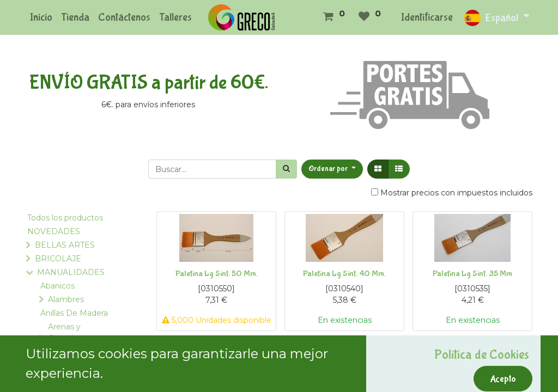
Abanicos (57, 286)
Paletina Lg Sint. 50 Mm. (217, 274)
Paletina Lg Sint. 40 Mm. (344, 274)
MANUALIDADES (71, 272)
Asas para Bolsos (72, 377)
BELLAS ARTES (65, 245)
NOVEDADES (54, 231)
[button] (332, 169)
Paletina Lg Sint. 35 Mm (472, 274)
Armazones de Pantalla (68, 357)
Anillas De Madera (74, 313)
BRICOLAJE (58, 259)
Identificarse (427, 17)
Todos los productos (65, 218)
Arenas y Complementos (78, 332)
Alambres (66, 299)
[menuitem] (41, 17)
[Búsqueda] (286, 169)
